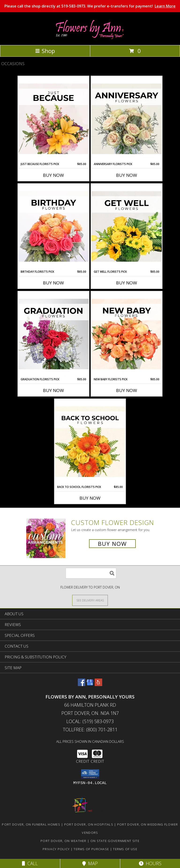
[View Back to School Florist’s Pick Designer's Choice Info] (90, 442)
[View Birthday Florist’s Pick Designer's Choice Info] (53, 227)
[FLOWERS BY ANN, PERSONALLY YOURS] (90, 38)
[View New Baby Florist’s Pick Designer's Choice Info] (127, 334)
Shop (45, 51)
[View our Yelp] (98, 685)
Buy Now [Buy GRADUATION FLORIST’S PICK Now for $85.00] (53, 390)
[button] (90, 774)
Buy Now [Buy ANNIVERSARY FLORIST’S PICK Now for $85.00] (127, 175)
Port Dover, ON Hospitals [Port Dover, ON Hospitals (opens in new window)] (89, 824)
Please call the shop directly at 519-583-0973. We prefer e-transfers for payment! (90, 6)
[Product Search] (91, 573)
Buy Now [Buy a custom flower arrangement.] (112, 544)
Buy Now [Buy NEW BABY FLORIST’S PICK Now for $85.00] (127, 390)
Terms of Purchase (91, 849)
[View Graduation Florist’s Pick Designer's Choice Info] (53, 334)
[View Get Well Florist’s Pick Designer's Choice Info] (127, 227)
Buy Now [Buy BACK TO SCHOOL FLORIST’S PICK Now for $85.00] (90, 498)
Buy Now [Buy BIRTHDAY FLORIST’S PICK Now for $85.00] (53, 283)
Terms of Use (125, 849)
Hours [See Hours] (150, 863)
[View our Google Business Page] (90, 685)
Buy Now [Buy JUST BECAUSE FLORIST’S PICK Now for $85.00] (53, 175)
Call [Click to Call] (30, 863)
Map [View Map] (90, 863)
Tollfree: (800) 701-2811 (90, 730)
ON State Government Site (115, 841)
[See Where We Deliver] (90, 600)
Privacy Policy (56, 849)
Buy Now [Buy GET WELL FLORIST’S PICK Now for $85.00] (127, 283)
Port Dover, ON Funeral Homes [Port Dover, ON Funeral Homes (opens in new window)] (31, 824)
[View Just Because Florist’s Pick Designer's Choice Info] (53, 119)
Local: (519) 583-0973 (90, 721)
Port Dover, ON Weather (64, 841)
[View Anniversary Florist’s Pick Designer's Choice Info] (127, 119)
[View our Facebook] (82, 685)
